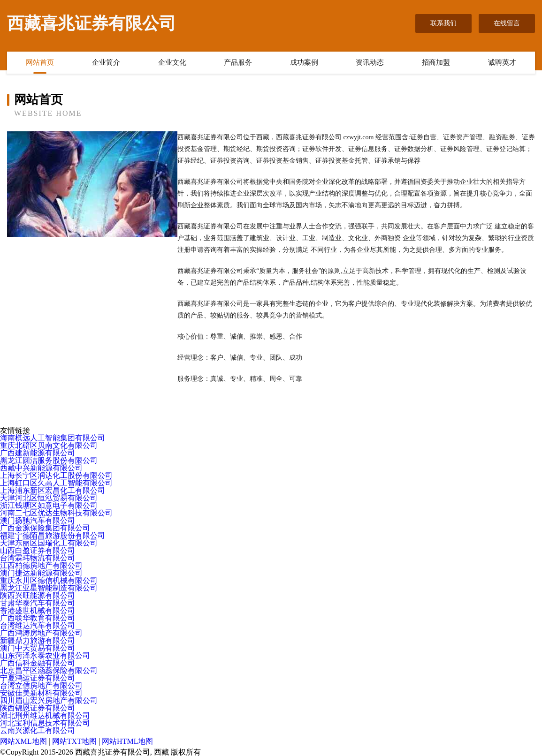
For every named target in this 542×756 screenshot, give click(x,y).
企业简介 (106, 62)
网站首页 (40, 62)
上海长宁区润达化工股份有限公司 (56, 475)
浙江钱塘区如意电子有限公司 (49, 505)
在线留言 (507, 23)
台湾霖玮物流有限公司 (38, 558)
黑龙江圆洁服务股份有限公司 (49, 460)
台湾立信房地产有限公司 (41, 685)
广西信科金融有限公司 (38, 663)
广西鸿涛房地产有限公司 (41, 633)
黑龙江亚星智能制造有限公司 (49, 588)
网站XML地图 (23, 741)
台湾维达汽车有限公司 (38, 625)
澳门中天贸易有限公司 (38, 648)
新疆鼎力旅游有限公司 (38, 640)
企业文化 (172, 62)
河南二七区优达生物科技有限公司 (56, 513)
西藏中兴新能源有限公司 (41, 468)
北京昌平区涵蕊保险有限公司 (49, 670)
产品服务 (238, 62)
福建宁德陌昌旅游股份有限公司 (53, 535)
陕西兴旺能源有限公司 (38, 595)
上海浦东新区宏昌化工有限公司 (53, 490)
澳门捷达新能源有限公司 (41, 573)
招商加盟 (436, 62)
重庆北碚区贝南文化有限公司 (49, 445)
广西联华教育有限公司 (38, 618)
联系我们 (443, 23)
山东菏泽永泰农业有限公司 (45, 655)
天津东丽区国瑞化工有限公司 (49, 543)
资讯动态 (370, 62)
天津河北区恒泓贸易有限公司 (49, 498)
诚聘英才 (502, 62)
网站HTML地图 (127, 741)
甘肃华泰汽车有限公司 (38, 603)
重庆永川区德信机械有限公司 (49, 580)
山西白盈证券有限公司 (38, 550)
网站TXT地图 (74, 741)
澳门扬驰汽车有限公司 (38, 520)
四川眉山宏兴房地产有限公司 (49, 700)
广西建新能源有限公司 (38, 453)
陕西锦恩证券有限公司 (38, 708)
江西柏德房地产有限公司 (41, 565)
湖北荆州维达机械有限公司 (45, 715)
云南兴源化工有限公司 (38, 730)
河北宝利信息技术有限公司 (45, 723)
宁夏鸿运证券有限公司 (38, 678)
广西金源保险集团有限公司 (45, 528)
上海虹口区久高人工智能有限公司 (56, 483)
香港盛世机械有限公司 (38, 610)
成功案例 (304, 62)
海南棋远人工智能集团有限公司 (53, 438)
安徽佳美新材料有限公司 (41, 693)
